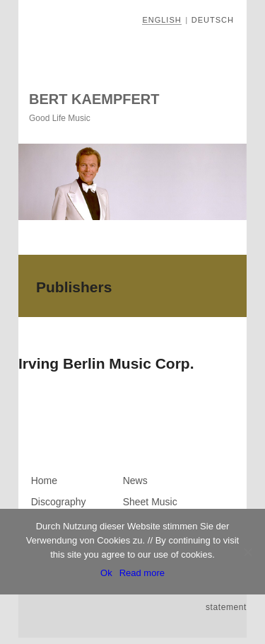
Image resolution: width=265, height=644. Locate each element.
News (135, 481)
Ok (106, 573)
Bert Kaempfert (94, 99)
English (161, 20)
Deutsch (213, 20)
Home (44, 481)
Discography (59, 502)
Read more (142, 573)
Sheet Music (150, 502)
